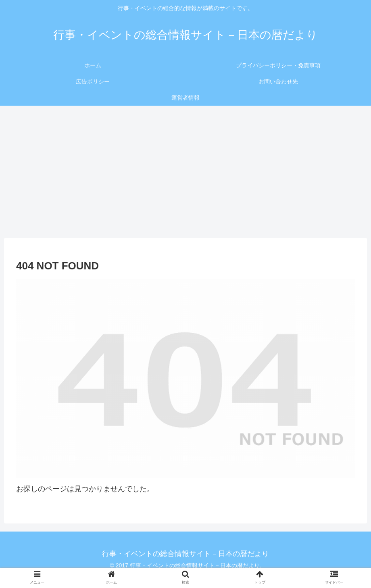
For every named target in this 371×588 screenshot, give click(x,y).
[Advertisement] (185, 172)
